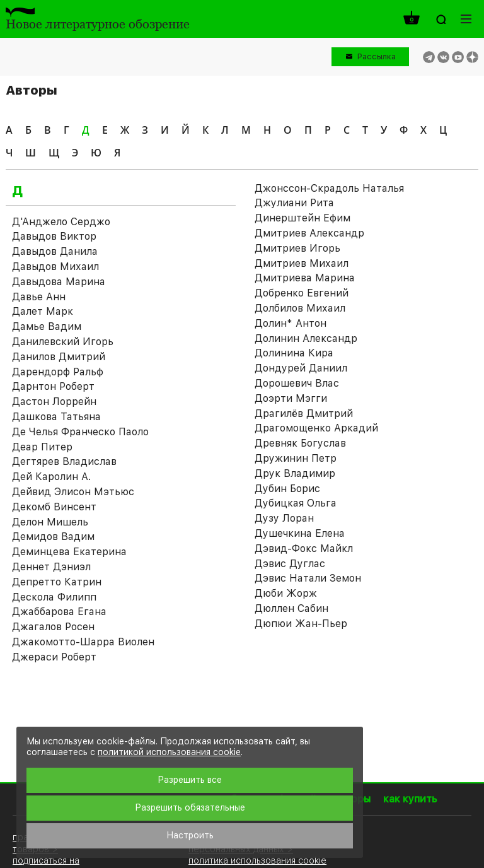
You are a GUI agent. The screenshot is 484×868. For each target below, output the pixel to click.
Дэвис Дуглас (290, 564)
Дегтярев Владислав (64, 461)
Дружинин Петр (296, 458)
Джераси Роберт (54, 657)
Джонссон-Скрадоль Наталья (329, 188)
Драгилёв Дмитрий (304, 413)
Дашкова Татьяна (56, 417)
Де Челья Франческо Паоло (80, 432)
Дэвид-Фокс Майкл (304, 548)
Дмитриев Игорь (297, 248)
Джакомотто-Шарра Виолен (83, 642)
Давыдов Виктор (54, 236)
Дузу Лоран (284, 518)
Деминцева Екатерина (69, 552)
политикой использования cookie (169, 752)
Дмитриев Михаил (302, 263)
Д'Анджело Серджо (61, 222)
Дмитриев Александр (309, 233)
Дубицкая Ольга (296, 503)
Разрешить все (190, 780)
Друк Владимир (295, 473)
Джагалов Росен (53, 627)
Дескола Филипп (54, 597)
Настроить (190, 835)
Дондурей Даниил (301, 368)
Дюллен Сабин (291, 608)
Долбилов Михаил (300, 308)
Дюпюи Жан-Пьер (301, 624)
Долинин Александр (306, 338)
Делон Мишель (50, 522)
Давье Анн (39, 297)
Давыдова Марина (59, 282)
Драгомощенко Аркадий (316, 428)
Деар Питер (42, 447)
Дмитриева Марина (305, 278)
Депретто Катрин (57, 582)
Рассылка (377, 56)
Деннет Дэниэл (51, 567)
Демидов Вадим (53, 537)
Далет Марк (43, 311)
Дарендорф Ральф (58, 372)
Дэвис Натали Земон (308, 578)
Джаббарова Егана (59, 612)
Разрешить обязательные (190, 807)
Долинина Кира (294, 353)
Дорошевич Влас (297, 383)
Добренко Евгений (302, 293)
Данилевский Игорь (63, 342)
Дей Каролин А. (51, 477)
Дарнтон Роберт (53, 386)
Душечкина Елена (300, 533)
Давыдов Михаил (55, 267)
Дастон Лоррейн (54, 402)
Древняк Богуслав (300, 443)
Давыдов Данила (55, 251)
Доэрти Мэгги (291, 398)
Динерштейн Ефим (302, 218)
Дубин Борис (287, 489)
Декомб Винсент (54, 507)
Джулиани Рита (294, 203)
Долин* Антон (291, 323)
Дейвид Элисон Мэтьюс (73, 492)
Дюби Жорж (286, 593)
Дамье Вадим (47, 326)
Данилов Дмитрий (59, 357)
